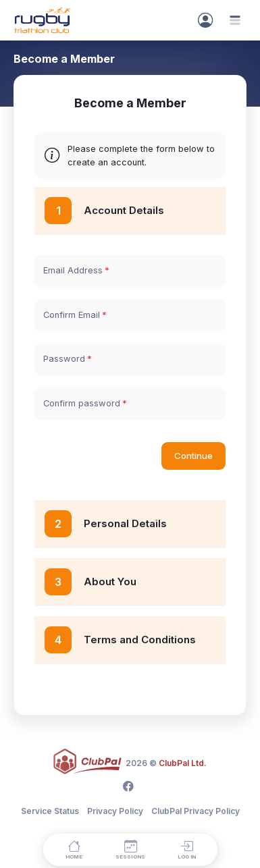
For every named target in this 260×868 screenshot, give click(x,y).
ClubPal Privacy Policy (196, 811)
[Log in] (186, 849)
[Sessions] (130, 849)
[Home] (74, 849)
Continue (193, 456)
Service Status (50, 811)
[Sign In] (205, 20)
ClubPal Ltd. (183, 763)
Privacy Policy (115, 811)
